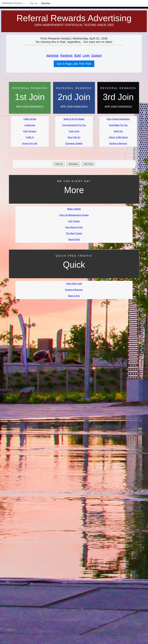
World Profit (74, 240)
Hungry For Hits (30, 143)
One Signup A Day (74, 227)
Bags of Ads (74, 296)
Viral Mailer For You (118, 125)
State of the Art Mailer (74, 119)
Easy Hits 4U (74, 137)
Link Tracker (74, 221)
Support (97, 55)
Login (86, 55)
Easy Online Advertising (118, 119)
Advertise (46, 3)
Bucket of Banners (118, 143)
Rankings (66, 55)
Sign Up (34, 3)
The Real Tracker (74, 233)
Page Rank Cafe (74, 284)
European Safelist (74, 143)
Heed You (118, 131)
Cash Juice (74, 131)
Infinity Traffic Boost (118, 137)
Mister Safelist (74, 209)
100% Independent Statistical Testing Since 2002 (74, 25)
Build (78, 55)
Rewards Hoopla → (14, 3)
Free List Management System (74, 215)
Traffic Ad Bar (30, 119)
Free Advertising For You (74, 125)
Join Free (88, 164)
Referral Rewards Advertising (74, 18)
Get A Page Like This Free (74, 64)
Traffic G (30, 137)
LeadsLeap (30, 125)
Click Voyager (30, 131)
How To (59, 164)
